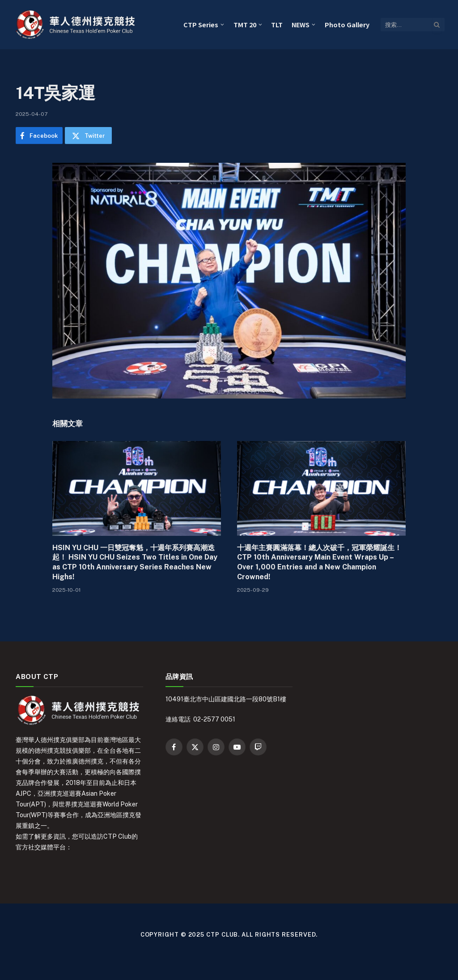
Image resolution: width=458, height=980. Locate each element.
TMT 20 (245, 24)
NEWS (301, 24)
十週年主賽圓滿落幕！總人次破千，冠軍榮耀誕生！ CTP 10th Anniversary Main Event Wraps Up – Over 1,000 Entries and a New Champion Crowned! (319, 562)
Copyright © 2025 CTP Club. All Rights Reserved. (229, 935)
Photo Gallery (347, 24)
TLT (277, 24)
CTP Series (201, 24)
